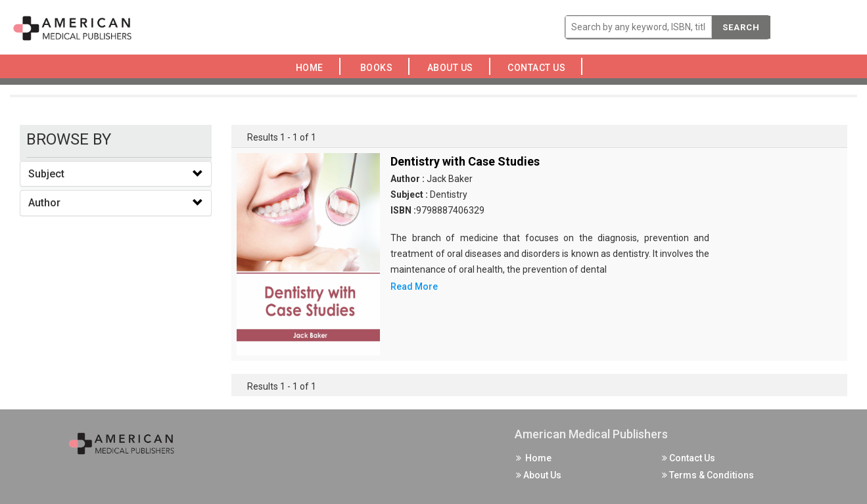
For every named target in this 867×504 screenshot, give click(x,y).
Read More (414, 286)
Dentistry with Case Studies (465, 161)
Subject (46, 174)
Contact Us (540, 68)
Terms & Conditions (708, 475)
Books (379, 68)
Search (741, 27)
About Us (454, 68)
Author (44, 203)
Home (312, 68)
